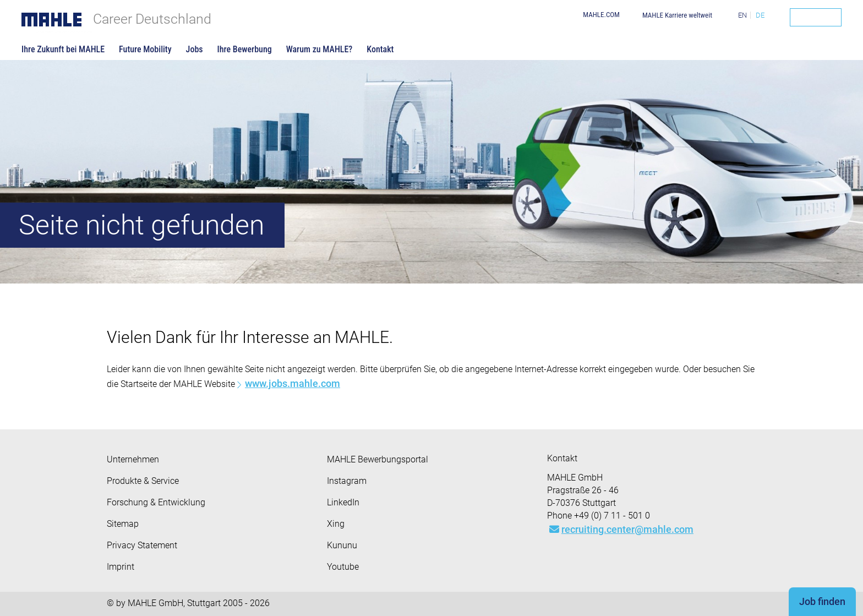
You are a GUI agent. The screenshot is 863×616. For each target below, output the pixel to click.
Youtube (343, 567)
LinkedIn (343, 502)
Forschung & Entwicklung (156, 502)
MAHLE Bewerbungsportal (378, 459)
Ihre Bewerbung (245, 49)
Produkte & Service (143, 481)
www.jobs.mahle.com (293, 383)
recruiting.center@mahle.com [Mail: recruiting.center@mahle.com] (621, 529)
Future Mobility (145, 49)
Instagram (347, 481)
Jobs (195, 49)
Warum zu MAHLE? (319, 49)
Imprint (121, 567)
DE (760, 15)
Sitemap (123, 524)
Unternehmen (133, 459)
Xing (336, 524)
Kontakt (380, 49)
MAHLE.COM (601, 15)
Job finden (822, 601)
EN (742, 15)
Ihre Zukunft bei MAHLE (63, 49)
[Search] (816, 17)
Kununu (342, 545)
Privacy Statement (142, 545)
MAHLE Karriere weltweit (677, 15)
